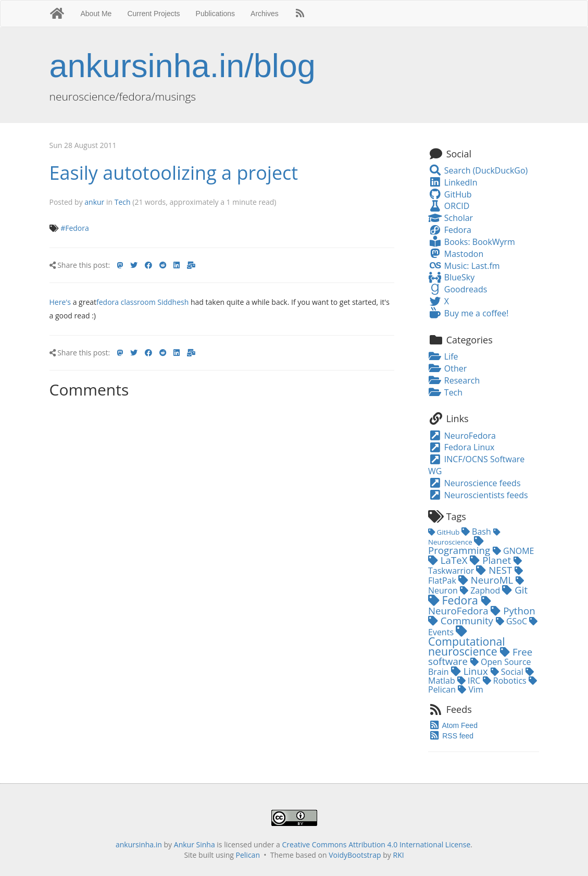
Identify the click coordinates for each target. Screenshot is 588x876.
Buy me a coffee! (468, 313)
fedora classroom (126, 302)
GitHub (450, 194)
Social (508, 672)
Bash (477, 532)
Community (462, 620)
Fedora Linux (461, 447)
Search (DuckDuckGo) (478, 170)
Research (454, 380)
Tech (123, 202)
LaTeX (449, 560)
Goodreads (458, 289)
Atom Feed (453, 725)
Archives (265, 14)
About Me (96, 14)
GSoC (512, 621)
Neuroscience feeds (474, 483)
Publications (216, 14)
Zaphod (481, 590)
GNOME (514, 551)
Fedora (450, 230)
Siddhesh (173, 302)
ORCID (449, 206)
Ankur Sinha (195, 844)
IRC (470, 681)
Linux (471, 671)
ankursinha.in (139, 844)
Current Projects (153, 14)
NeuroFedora (462, 436)
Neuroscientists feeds (478, 495)
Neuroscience (464, 538)
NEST (495, 570)
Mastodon (456, 254)
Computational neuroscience (467, 642)
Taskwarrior (475, 566)
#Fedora (75, 228)
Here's (60, 302)
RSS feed (451, 736)
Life (443, 356)
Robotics (506, 681)
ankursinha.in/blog (183, 66)
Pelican (248, 855)
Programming (460, 546)
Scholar (451, 218)
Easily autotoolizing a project (174, 173)
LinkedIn (453, 182)
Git (515, 590)
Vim (471, 689)
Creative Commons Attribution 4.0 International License (377, 844)
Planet (492, 560)
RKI (399, 855)
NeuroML (487, 580)
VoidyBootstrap (355, 855)
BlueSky (451, 277)
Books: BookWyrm (472, 242)
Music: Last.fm (464, 266)
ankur (94, 202)
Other (447, 368)
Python (513, 610)
